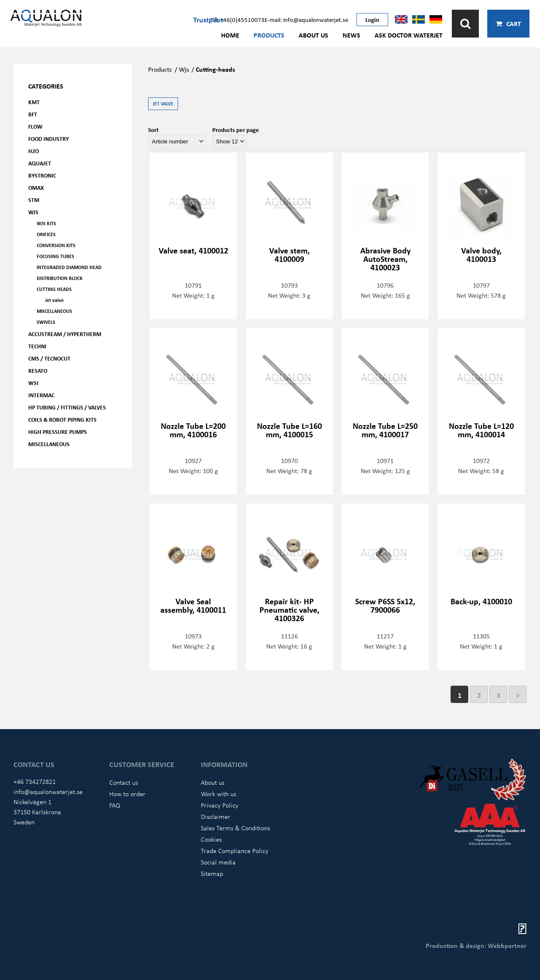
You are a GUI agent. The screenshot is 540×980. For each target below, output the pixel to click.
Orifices (46, 234)
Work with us (219, 794)
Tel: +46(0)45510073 (238, 19)
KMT (34, 102)
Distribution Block (60, 278)
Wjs (184, 69)
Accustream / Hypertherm (65, 334)
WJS (33, 212)
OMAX (36, 187)
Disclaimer (216, 816)
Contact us (124, 782)
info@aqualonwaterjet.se (48, 792)
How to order (127, 794)
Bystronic (42, 175)
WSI (33, 383)
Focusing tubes (55, 256)
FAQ (115, 805)
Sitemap (212, 873)
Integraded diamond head (69, 267)
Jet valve (54, 300)
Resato (38, 370)
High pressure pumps (58, 432)
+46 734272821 (35, 781)
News (351, 35)
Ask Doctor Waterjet (409, 35)
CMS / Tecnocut (49, 358)
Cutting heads (54, 289)
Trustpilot (208, 19)
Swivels (46, 322)
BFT (33, 114)
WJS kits (46, 223)
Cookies (211, 839)
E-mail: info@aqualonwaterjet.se (306, 19)
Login (372, 19)
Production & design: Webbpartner (476, 945)
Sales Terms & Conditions (235, 828)
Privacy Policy (220, 805)
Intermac (41, 395)
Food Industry (49, 139)
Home (230, 35)
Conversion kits (56, 245)
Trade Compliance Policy (235, 851)
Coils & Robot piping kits (62, 419)
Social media (218, 862)
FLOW (35, 126)
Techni (37, 346)
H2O (34, 151)
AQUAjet (40, 163)
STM (34, 200)
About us (313, 35)
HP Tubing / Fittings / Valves (67, 407)
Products (269, 35)
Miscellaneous (54, 311)
